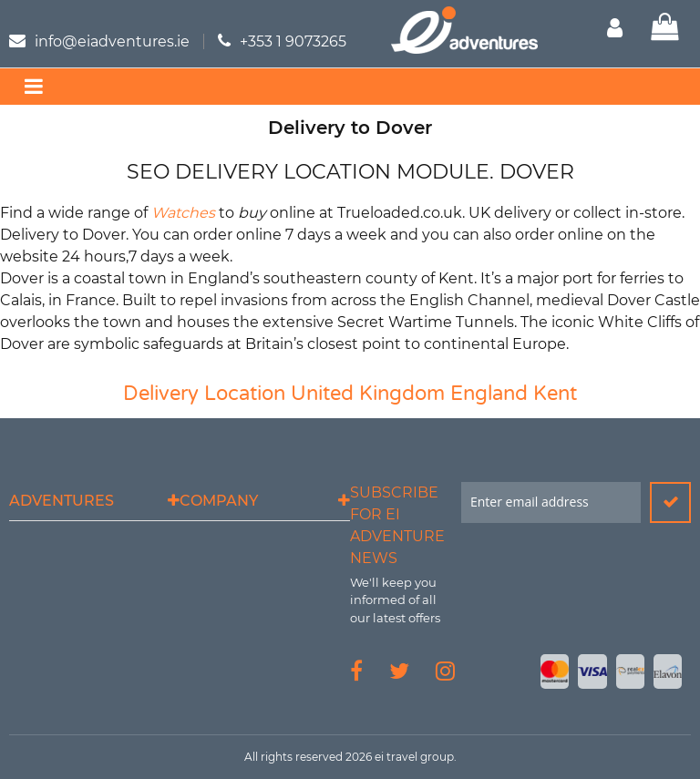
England (489, 394)
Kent (555, 394)
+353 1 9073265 (293, 41)
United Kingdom (368, 394)
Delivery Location (204, 394)
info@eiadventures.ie (112, 41)
